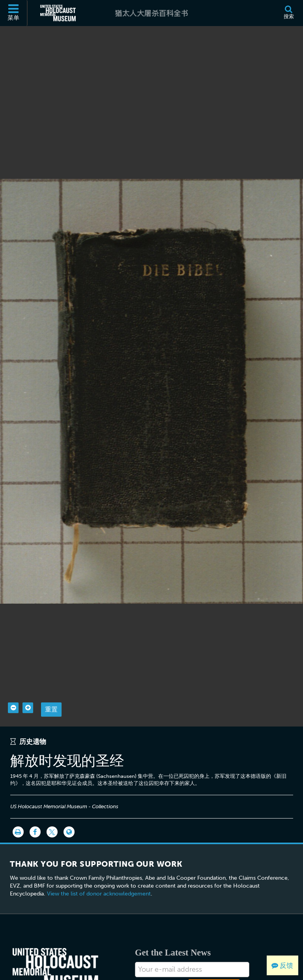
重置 (51, 694)
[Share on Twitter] (52, 817)
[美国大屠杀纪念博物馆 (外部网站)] (58, 13)
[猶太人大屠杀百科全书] (151, 13)
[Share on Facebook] (35, 817)
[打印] (18, 817)
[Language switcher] (69, 817)
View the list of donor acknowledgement (99, 878)
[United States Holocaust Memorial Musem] (55, 953)
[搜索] (289, 13)
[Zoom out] (13, 692)
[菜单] (14, 13)
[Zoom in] (28, 692)
